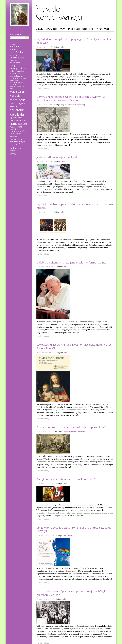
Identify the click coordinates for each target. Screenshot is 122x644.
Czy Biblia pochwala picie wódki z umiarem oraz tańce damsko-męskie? (75, 206)
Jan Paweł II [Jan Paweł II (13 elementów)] (24, 78)
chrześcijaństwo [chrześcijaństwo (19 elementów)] (15, 63)
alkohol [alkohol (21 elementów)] (12, 53)
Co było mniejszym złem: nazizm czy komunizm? (66, 479)
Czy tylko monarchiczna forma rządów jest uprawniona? (71, 427)
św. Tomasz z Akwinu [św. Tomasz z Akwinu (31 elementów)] (15, 149)
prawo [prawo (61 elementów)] (13, 139)
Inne (91, 29)
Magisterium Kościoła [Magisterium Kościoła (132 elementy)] (18, 94)
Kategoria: (58, 47)
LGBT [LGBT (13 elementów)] (11, 89)
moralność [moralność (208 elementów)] (18, 100)
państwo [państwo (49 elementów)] (14, 120)
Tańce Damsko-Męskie (77, 29)
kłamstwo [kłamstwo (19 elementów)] (13, 87)
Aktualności (51, 29)
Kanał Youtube (102, 29)
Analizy (40, 29)
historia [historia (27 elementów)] (20, 74)
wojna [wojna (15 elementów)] (12, 144)
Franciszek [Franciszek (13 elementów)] (13, 74)
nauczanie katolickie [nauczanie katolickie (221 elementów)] (17, 112)
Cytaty (62, 29)
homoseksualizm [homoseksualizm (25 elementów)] (16, 76)
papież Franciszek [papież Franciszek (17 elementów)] (16, 118)
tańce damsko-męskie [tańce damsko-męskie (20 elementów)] (18, 142)
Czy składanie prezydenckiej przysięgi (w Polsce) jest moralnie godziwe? (74, 41)
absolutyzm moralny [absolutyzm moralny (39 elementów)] (15, 48)
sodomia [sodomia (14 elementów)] (20, 139)
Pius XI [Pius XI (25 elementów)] (12, 127)
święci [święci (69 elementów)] (13, 154)
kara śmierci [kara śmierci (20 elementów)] (14, 80)
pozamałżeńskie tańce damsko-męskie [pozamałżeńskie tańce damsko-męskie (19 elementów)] (18, 132)
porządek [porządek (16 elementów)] (13, 129)
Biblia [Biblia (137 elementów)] (19, 52)
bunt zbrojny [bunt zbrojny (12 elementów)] (13, 55)
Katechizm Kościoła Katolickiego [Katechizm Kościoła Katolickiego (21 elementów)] (17, 83)
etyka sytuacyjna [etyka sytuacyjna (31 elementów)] (17, 71)
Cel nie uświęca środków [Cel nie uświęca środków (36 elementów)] (17, 59)
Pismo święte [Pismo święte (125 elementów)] (18, 124)
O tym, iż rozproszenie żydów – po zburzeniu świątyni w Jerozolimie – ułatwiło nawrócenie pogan (71, 99)
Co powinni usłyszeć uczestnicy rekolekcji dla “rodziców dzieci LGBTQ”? (74, 529)
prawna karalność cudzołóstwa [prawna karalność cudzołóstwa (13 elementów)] (15, 136)
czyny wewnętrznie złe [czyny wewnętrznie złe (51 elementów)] (18, 67)
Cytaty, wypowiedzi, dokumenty (74, 105)
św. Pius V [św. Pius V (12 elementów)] (12, 146)
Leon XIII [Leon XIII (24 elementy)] (21, 86)
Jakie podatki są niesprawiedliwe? (57, 157)
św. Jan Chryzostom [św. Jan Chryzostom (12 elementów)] (20, 144)
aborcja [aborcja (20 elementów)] (12, 44)
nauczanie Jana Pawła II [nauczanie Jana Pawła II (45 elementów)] (17, 105)
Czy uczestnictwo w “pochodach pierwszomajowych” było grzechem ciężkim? (71, 593)
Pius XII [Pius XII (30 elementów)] (19, 127)
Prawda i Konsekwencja (59, 12)
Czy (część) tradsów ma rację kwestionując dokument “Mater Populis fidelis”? (74, 346)
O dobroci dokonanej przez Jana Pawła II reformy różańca (71, 262)
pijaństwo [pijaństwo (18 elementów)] (23, 120)
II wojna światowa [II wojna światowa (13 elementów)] (15, 78)
